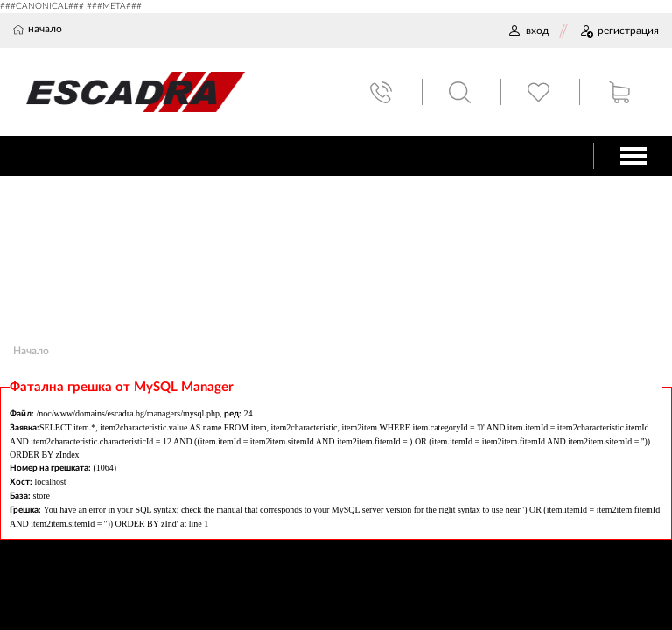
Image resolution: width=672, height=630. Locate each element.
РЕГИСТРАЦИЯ (619, 31)
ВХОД (528, 31)
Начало (31, 351)
